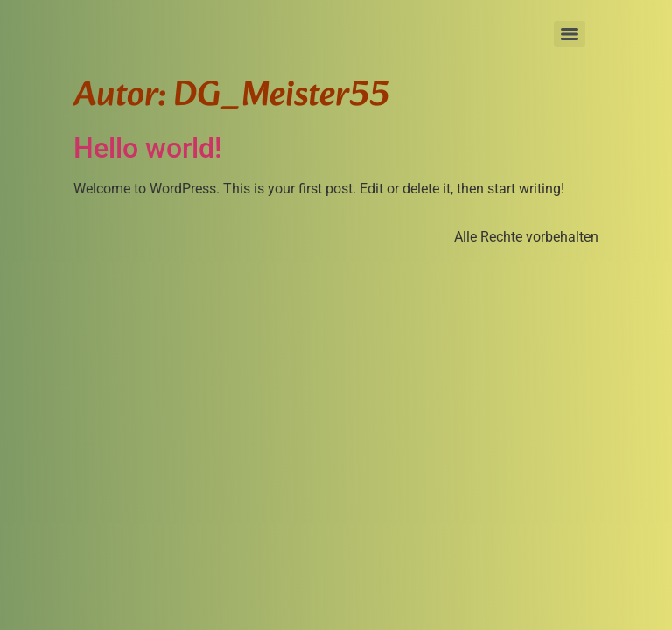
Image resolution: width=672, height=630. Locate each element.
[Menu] (570, 34)
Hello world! (147, 148)
